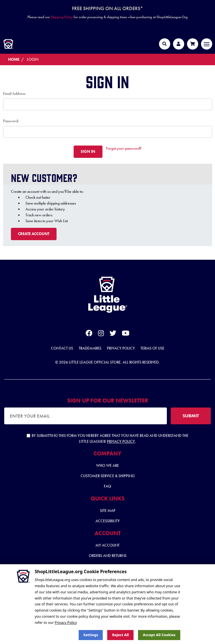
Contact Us (62, 348)
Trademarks (90, 348)
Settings (91, 635)
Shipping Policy (62, 17)
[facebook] (89, 334)
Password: (11, 121)
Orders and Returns (108, 556)
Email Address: (15, 93)
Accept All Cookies (159, 635)
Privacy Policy (121, 348)
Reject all (120, 635)
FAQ (107, 486)
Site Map (108, 510)
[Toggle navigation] (207, 44)
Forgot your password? (124, 148)
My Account (107, 545)
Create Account (34, 234)
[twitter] (113, 334)
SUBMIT (191, 416)
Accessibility (108, 521)
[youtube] (126, 334)
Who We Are (107, 465)
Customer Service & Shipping (108, 476)
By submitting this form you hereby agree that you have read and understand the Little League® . (107, 438)
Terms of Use (152, 348)
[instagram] (101, 334)
